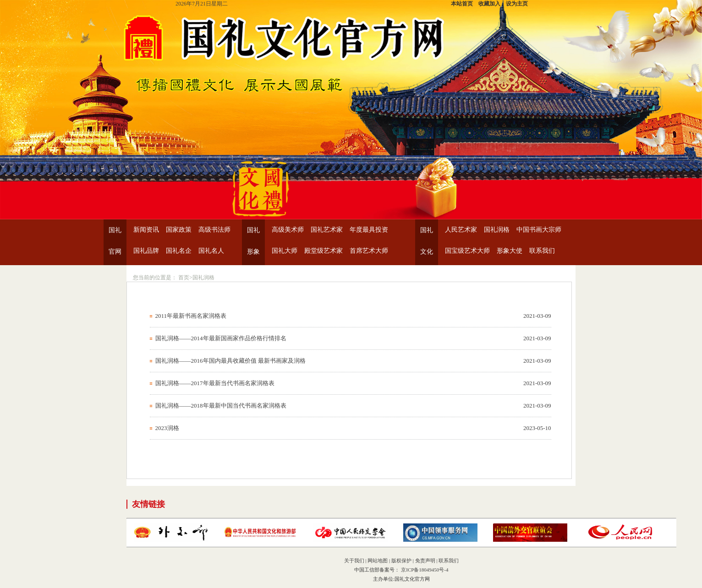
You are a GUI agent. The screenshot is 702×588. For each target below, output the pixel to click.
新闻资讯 (146, 230)
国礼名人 (211, 251)
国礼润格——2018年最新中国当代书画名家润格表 (221, 406)
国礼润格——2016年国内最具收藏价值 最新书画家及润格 (230, 361)
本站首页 (462, 4)
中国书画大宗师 (539, 230)
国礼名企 (179, 251)
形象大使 (510, 251)
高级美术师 (288, 230)
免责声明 (425, 561)
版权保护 (401, 561)
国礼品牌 (146, 251)
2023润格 (167, 428)
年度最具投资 (369, 230)
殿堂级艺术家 (324, 251)
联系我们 (542, 251)
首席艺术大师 (369, 251)
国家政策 (179, 230)
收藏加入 (489, 4)
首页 (184, 278)
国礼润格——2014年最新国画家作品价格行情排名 (221, 338)
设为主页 (517, 4)
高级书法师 (214, 230)
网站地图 (378, 561)
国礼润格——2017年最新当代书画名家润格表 (215, 383)
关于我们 (354, 561)
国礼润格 (497, 230)
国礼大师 (285, 251)
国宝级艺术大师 (467, 251)
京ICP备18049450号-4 (424, 570)
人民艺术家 (461, 230)
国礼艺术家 (327, 230)
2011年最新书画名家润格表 (191, 316)
